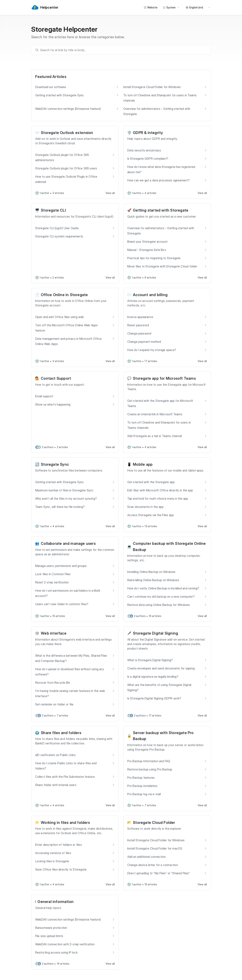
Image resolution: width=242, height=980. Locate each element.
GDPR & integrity (148, 133)
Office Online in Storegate (64, 295)
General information (55, 902)
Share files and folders (61, 733)
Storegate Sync (55, 464)
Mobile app (143, 464)
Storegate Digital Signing (155, 633)
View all (110, 193)
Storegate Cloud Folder (154, 823)
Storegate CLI (53, 210)
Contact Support (56, 378)
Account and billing (150, 295)
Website (151, 7)
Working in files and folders (65, 823)
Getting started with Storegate (161, 210)
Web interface (54, 633)
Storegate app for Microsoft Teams (164, 378)
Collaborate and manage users (68, 544)
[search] (123, 50)
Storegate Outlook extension (67, 133)
